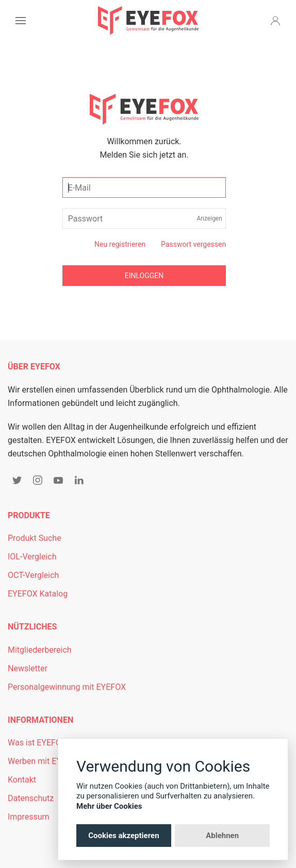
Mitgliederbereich (40, 650)
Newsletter (28, 668)
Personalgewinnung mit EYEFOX (67, 687)
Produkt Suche (35, 538)
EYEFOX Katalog (38, 594)
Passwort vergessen (193, 244)
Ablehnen (222, 836)
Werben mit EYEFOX (45, 761)
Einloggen (144, 276)
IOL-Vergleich (32, 557)
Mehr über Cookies (109, 806)
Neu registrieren (120, 244)
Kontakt (22, 780)
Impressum (29, 817)
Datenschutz (31, 798)
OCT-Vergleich (33, 575)
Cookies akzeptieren (124, 836)
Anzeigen (209, 218)
